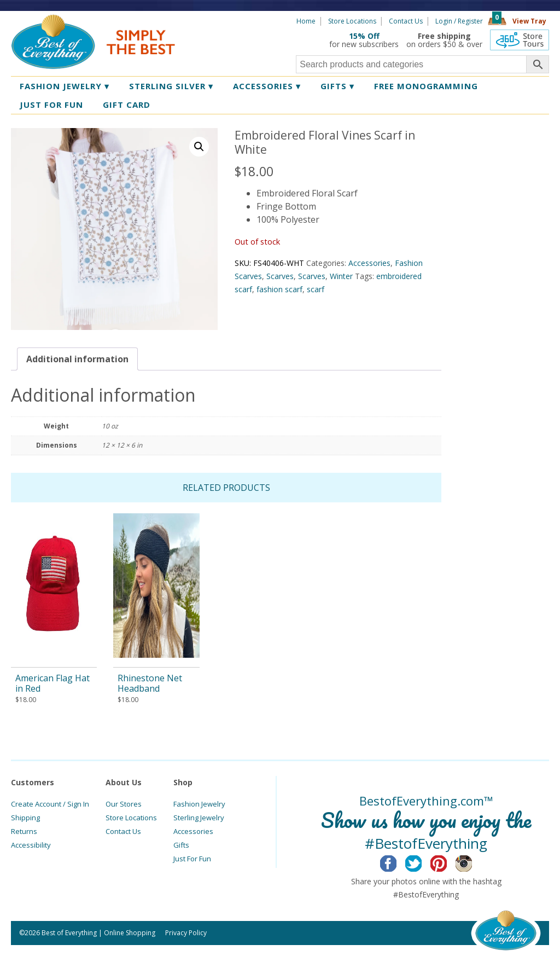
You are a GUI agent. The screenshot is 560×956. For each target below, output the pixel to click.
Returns (24, 831)
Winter (341, 276)
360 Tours (520, 40)
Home (306, 21)
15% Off (364, 36)
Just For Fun (192, 859)
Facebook (397, 862)
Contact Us (406, 21)
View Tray (529, 21)
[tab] (77, 359)
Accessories (267, 86)
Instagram (472, 862)
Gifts (337, 86)
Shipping (25, 818)
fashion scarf (279, 289)
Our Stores (124, 804)
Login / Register (459, 21)
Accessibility (31, 845)
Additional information (77, 359)
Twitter (422, 862)
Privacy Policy (186, 933)
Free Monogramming (426, 86)
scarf (316, 289)
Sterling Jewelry (199, 818)
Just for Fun (51, 105)
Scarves (280, 276)
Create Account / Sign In (50, 804)
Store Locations (352, 21)
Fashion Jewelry (65, 86)
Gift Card (127, 105)
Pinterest (447, 862)
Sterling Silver (171, 86)
